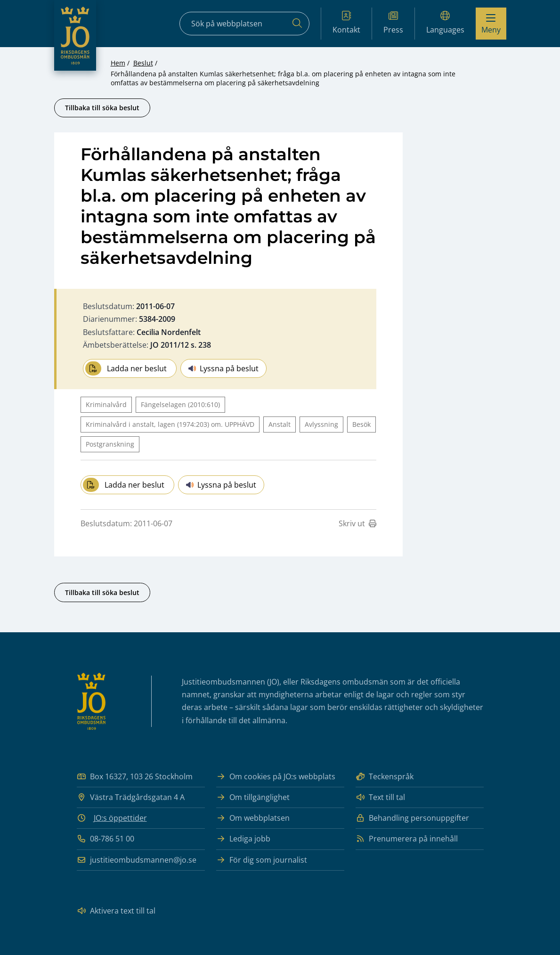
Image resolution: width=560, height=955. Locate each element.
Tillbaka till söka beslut (102, 108)
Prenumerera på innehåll (407, 839)
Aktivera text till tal (116, 911)
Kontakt (346, 23)
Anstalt (280, 424)
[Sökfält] (244, 24)
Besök (361, 424)
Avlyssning (321, 424)
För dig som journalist (262, 860)
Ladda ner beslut (126, 368)
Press (393, 23)
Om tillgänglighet (253, 797)
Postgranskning (110, 444)
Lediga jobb (243, 839)
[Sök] (297, 24)
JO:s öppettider (120, 818)
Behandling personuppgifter (412, 818)
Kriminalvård (106, 404)
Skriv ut (357, 523)
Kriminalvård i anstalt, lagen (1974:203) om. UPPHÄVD (170, 424)
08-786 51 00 (106, 839)
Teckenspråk (385, 777)
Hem (118, 63)
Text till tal (380, 797)
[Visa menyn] (491, 24)
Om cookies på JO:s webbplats (276, 777)
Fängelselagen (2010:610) (180, 404)
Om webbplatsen (253, 818)
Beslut (143, 63)
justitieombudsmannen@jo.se (137, 860)
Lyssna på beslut (223, 368)
